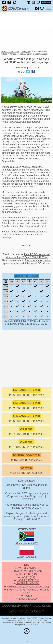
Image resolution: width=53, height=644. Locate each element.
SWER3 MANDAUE (28, 568)
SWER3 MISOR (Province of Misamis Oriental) (28, 591)
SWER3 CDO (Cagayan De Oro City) (28, 587)
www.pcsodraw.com (18, 618)
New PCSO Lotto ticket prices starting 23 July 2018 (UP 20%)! (27, 256)
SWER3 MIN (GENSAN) (28, 571)
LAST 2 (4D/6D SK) (28, 580)
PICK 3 (28, 596)
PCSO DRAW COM (10, 52)
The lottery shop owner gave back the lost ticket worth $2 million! (27, 262)
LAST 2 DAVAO (28, 599)
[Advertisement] (26, 31)
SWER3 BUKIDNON (28, 583)
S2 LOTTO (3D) (28, 574)
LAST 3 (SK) (28, 577)
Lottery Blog (26, 52)
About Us (21, 620)
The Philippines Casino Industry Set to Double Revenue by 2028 (26, 506)
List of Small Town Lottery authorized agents (27, 486)
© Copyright (47, 101)
